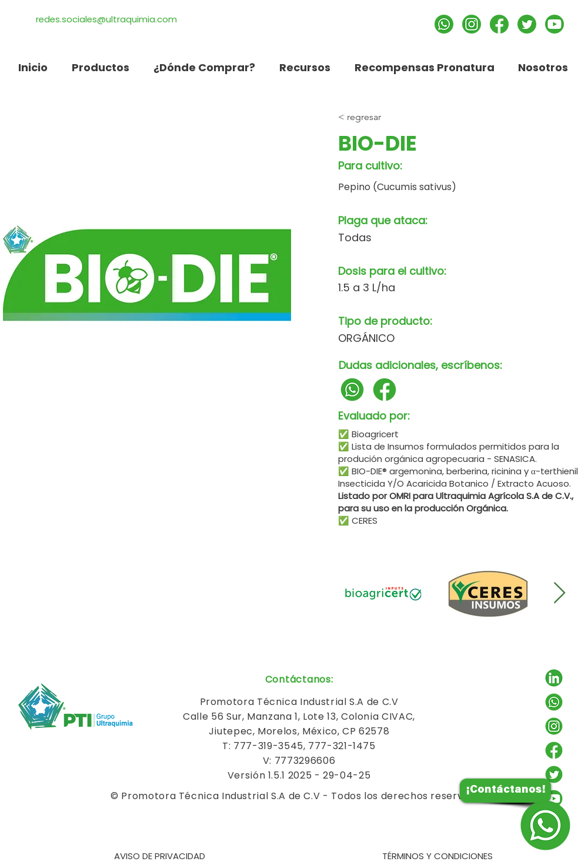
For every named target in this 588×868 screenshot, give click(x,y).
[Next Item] (559, 593)
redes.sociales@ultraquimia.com (106, 19)
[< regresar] (410, 117)
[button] (305, 67)
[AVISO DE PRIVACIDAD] (159, 856)
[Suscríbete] (554, 24)
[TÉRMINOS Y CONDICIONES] (437, 856)
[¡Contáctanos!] (505, 791)
